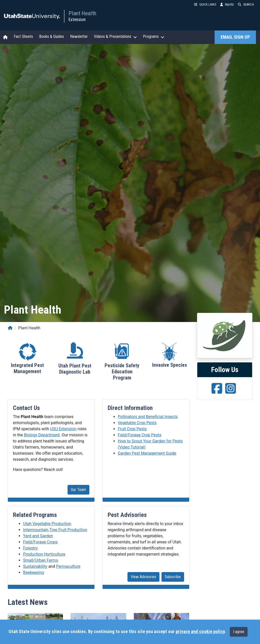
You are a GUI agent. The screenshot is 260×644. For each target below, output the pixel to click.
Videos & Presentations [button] (115, 37)
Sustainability (35, 566)
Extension (77, 20)
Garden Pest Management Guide (147, 453)
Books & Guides (52, 36)
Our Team (78, 490)
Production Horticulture (44, 554)
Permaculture (68, 566)
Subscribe (173, 577)
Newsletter (79, 36)
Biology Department (42, 435)
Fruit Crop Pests (132, 429)
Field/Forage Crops (40, 542)
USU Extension (63, 429)
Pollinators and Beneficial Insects (148, 417)
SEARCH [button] (246, 4)
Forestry (30, 548)
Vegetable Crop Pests (137, 423)
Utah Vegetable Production (47, 524)
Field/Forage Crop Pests (140, 435)
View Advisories (143, 577)
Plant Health (82, 13)
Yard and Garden (38, 536)
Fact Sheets (23, 36)
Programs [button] (154, 37)
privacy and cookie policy (200, 632)
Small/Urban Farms (41, 560)
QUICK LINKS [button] (205, 4)
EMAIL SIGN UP (235, 37)
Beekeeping (34, 572)
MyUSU (227, 4)
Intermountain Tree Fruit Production (55, 530)
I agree (239, 632)
